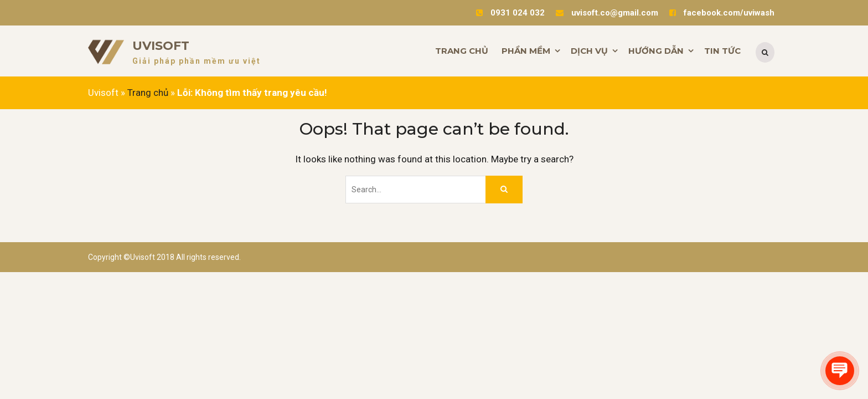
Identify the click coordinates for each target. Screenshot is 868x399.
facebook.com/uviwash (729, 13)
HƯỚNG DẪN (656, 51)
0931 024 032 (518, 13)
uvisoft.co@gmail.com (615, 13)
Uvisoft (161, 46)
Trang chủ (148, 93)
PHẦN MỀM (526, 51)
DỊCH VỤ (589, 51)
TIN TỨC (722, 51)
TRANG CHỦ (462, 51)
